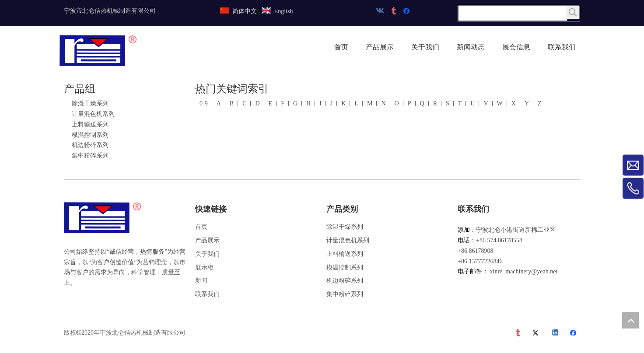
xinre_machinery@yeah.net (524, 271)
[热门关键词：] (573, 12)
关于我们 (207, 254)
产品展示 (207, 240)
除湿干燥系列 (90, 103)
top (630, 320)
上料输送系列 (90, 124)
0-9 (204, 103)
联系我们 (207, 294)
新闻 (201, 281)
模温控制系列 (90, 135)
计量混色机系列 (93, 114)
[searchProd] (513, 13)
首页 (201, 227)
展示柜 (204, 267)
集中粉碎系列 (90, 156)
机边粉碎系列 (90, 145)
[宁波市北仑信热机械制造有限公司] (103, 218)
